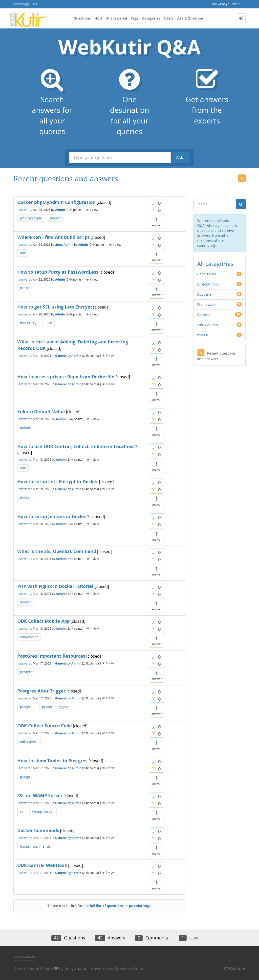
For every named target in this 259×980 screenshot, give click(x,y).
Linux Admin (64, 245)
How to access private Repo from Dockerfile (66, 377)
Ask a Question (190, 18)
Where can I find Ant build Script (53, 237)
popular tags (140, 906)
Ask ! (181, 157)
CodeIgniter (207, 274)
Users (169, 18)
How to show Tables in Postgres (52, 761)
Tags (135, 18)
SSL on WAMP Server (40, 795)
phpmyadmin (31, 218)
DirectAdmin (208, 284)
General (61, 355)
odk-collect (29, 637)
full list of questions (107, 906)
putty (24, 288)
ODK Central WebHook (42, 865)
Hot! (98, 18)
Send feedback (24, 957)
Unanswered (116, 18)
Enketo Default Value (41, 411)
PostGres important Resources (51, 656)
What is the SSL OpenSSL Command (57, 551)
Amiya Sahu (75, 968)
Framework (206, 304)
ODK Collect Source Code (45, 726)
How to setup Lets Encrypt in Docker (58, 481)
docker (55, 218)
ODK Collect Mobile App (43, 621)
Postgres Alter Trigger (41, 691)
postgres (27, 672)
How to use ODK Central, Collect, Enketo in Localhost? (77, 446)
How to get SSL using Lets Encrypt (55, 307)
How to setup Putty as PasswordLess (58, 272)
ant (23, 253)
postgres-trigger (55, 707)
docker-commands (35, 846)
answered (25, 210)
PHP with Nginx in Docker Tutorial (55, 586)
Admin (60, 210)
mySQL (203, 335)
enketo (26, 427)
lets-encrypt (30, 323)
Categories (151, 18)
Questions (82, 18)
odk (23, 468)
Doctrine (204, 294)
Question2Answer (131, 968)
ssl (50, 323)
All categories (215, 264)
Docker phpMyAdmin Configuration (56, 202)
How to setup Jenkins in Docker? (53, 516)
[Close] (252, 34)
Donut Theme (26, 968)
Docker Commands (38, 830)
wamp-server (43, 811)
